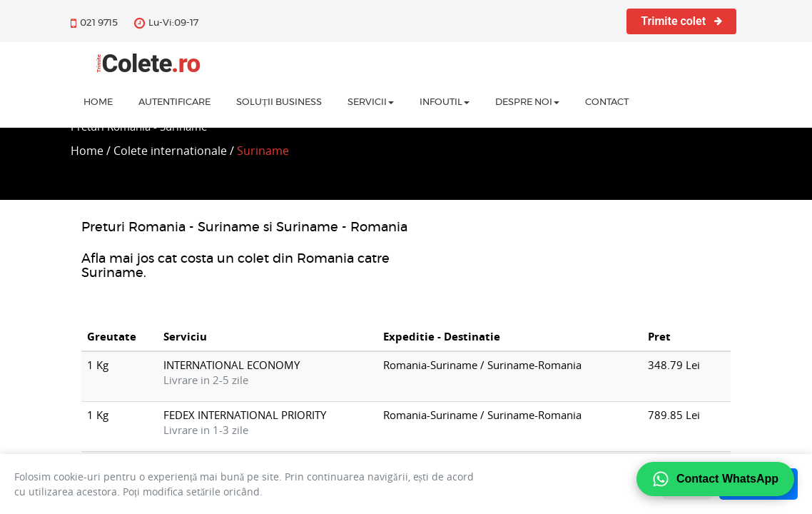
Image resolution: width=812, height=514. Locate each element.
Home (87, 151)
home (98, 104)
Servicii (371, 104)
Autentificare (174, 104)
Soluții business (279, 104)
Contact (607, 104)
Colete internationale (170, 151)
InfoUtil (445, 104)
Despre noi (527, 104)
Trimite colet (681, 21)
